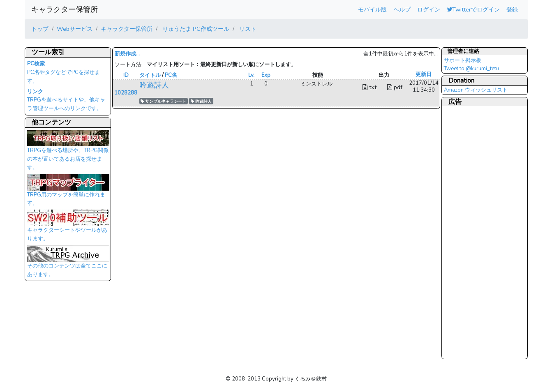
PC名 (171, 75)
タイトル (150, 75)
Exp (266, 75)
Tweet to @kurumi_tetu (471, 69)
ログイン (429, 9)
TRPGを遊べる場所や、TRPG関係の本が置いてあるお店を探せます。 (68, 152)
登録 (512, 9)
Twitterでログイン (473, 9)
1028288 (126, 93)
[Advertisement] (477, 233)
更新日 (424, 74)
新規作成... (127, 54)
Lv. (251, 75)
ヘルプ (402, 9)
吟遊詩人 (154, 85)
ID (126, 75)
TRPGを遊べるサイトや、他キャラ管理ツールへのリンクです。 (66, 100)
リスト (247, 29)
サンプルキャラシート (163, 101)
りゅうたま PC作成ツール (195, 29)
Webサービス (75, 29)
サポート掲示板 (463, 60)
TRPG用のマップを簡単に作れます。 (68, 193)
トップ (40, 29)
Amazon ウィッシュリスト (476, 90)
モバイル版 (372, 9)
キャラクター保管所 (65, 9)
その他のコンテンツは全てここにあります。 (68, 264)
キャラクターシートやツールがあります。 (68, 228)
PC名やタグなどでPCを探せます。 (64, 72)
